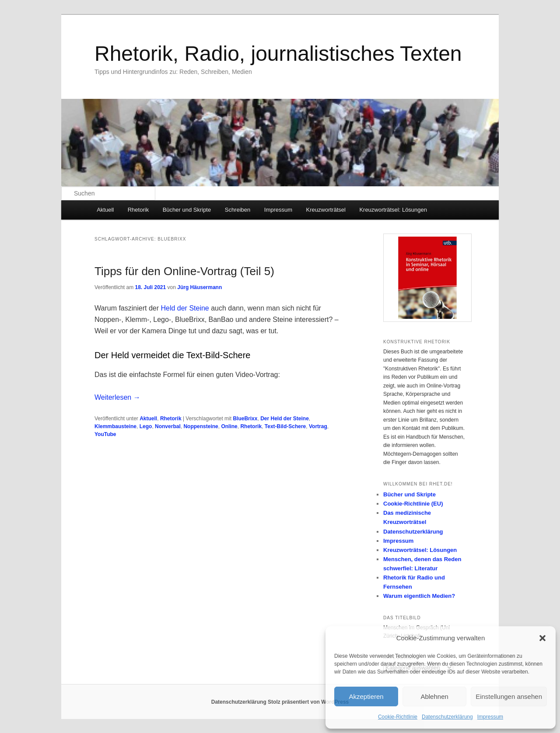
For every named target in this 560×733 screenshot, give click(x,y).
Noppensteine (201, 426)
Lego (146, 426)
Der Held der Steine (285, 419)
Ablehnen (434, 696)
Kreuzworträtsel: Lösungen (393, 210)
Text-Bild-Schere (285, 426)
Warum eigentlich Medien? (419, 596)
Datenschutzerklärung (447, 717)
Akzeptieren (366, 696)
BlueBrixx (245, 419)
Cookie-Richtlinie (398, 717)
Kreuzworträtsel (326, 210)
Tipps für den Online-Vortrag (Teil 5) (184, 271)
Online (229, 426)
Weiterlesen (117, 397)
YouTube (105, 434)
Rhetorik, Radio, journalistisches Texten (278, 54)
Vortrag (318, 426)
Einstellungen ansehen (509, 696)
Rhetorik (138, 210)
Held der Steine (185, 308)
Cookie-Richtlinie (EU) (413, 504)
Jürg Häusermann (199, 287)
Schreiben (238, 210)
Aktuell (105, 210)
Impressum (490, 717)
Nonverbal (168, 426)
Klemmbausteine (115, 426)
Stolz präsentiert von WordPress (308, 702)
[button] (542, 638)
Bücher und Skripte (187, 210)
